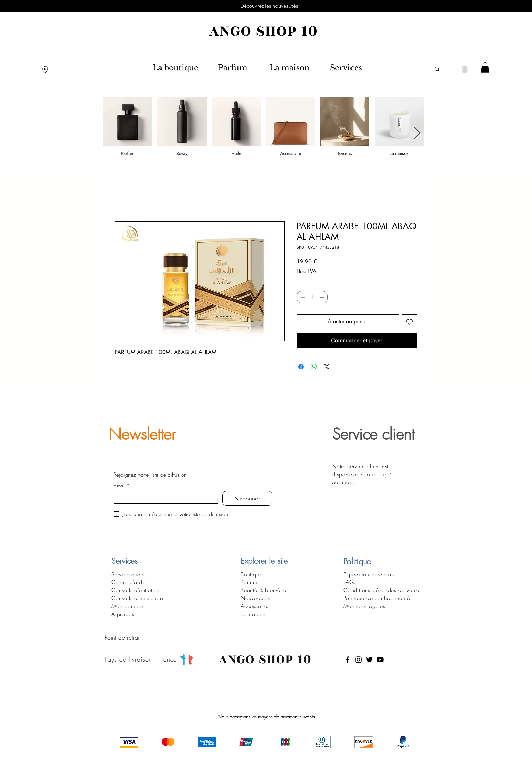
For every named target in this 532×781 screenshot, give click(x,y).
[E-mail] (164, 497)
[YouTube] (380, 660)
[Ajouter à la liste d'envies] (410, 322)
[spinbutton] (312, 297)
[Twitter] (369, 660)
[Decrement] (302, 297)
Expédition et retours (369, 574)
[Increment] (322, 297)
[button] (485, 68)
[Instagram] (358, 660)
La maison (253, 614)
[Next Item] (417, 133)
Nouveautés (255, 598)
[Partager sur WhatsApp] (314, 367)
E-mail (122, 486)
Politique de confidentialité (377, 598)
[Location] (45, 69)
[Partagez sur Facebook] (301, 367)
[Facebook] (348, 660)
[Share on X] (327, 367)
